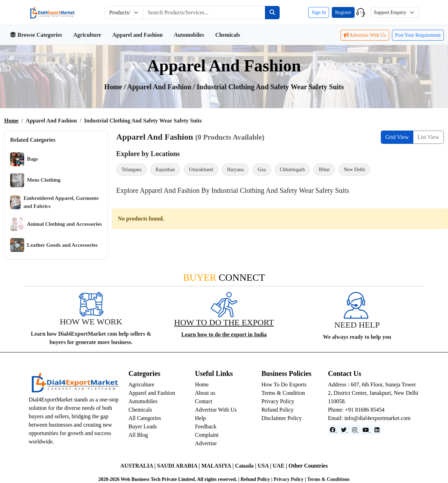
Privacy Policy (278, 401)
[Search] (272, 13)
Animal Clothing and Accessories (56, 224)
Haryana (235, 170)
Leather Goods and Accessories (54, 245)
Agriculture (87, 35)
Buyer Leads (143, 426)
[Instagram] (355, 430)
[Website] (344, 430)
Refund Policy (278, 410)
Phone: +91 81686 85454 (356, 410)
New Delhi (354, 170)
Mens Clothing (35, 180)
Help (200, 418)
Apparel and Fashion (138, 35)
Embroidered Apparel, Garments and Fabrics (54, 202)
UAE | (281, 466)
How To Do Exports (284, 384)
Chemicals (228, 35)
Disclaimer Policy (282, 418)
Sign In (319, 12)
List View (428, 137)
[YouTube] (366, 430)
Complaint (207, 435)
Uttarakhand (201, 170)
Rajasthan (165, 170)
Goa (262, 170)
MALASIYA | (218, 466)
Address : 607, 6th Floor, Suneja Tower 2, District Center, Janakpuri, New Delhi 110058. (373, 393)
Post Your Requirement (418, 35)
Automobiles (189, 35)
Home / (116, 87)
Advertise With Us (365, 35)
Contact (204, 401)
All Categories (145, 418)
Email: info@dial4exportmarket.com (369, 418)
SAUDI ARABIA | (179, 466)
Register (343, 12)
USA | (265, 466)
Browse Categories (36, 35)
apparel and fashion (160, 87)
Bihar (324, 170)
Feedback (206, 426)
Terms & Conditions (328, 479)
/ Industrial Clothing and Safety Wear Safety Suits (268, 87)
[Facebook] (333, 430)
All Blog (138, 435)
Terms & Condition (283, 393)
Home (11, 121)
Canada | (246, 466)
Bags (24, 159)
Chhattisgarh (293, 170)
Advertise (206, 443)
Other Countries (308, 466)
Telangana (131, 170)
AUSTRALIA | (139, 466)
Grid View (397, 137)
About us (205, 393)
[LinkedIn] (377, 430)
